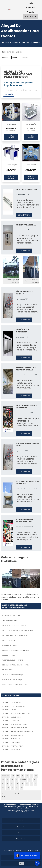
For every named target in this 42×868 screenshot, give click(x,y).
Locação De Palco (9, 645)
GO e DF (23, 780)
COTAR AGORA (11, 137)
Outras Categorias (11, 695)
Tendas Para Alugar (10, 620)
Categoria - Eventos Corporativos (14, 728)
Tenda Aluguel (8, 670)
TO (22, 788)
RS (3, 780)
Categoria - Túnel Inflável (11, 742)
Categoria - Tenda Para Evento (13, 746)
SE (17, 788)
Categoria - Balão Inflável (11, 739)
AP (12, 784)
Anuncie (30, 12)
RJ (13, 776)
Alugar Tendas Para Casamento (16, 57)
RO (8, 788)
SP (27, 776)
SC (36, 776)
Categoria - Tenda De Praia (11, 703)
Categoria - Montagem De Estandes (14, 724)
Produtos (31, 17)
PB (32, 784)
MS (27, 784)
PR (32, 776)
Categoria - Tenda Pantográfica (13, 706)
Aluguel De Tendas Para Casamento (16, 650)
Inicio (21, 821)
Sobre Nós (30, 8)
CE (17, 780)
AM (30, 780)
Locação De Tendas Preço (12, 680)
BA (12, 780)
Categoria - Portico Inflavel (12, 750)
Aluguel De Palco (9, 655)
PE (7, 780)
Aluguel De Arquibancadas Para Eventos (18, 630)
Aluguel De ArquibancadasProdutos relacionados (14, 606)
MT (22, 784)
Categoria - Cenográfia (10, 721)
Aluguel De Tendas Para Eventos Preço (6, 57)
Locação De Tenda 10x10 (11, 616)
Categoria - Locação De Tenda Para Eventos (17, 732)
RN (3, 788)
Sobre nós (21, 827)
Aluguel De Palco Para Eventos (14, 625)
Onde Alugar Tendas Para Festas (15, 685)
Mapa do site (21, 839)
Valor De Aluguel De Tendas (13, 660)
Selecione (6, 776)
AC (3, 784)
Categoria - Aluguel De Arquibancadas (16, 713)
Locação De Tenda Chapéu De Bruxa (16, 665)
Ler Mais (9, 94)
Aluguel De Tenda (26, 57)
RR (12, 788)
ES (22, 776)
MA (17, 784)
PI (36, 784)
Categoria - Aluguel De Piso (12, 717)
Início (30, 3)
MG (18, 776)
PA (35, 780)
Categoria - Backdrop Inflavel (13, 735)
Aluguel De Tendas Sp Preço (13, 675)
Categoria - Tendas (9, 710)
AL (8, 784)
